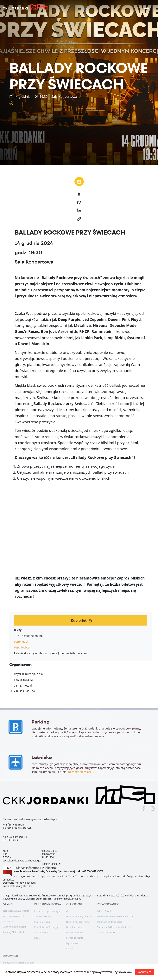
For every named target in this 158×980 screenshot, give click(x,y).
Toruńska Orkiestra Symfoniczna (114, 924)
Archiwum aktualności (15, 924)
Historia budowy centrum (79, 913)
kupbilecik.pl (22, 647)
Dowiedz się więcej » (38, 777)
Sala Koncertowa (43, 913)
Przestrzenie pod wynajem (48, 908)
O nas (69, 908)
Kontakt (70, 945)
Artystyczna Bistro (106, 929)
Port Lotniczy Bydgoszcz (110, 919)
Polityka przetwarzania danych (19, 959)
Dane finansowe (74, 924)
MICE (37, 935)
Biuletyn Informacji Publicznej (35, 864)
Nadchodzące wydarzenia (16, 908)
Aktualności (9, 918)
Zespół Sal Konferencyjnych (48, 924)
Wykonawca (72, 940)
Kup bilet (81, 620)
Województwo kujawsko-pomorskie (115, 913)
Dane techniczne (75, 929)
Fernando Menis (75, 935)
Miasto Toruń (104, 908)
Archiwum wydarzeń (14, 913)
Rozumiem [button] (144, 972)
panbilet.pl (21, 642)
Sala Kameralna (42, 919)
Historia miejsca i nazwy (78, 919)
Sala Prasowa (41, 929)
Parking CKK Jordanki (14, 929)
